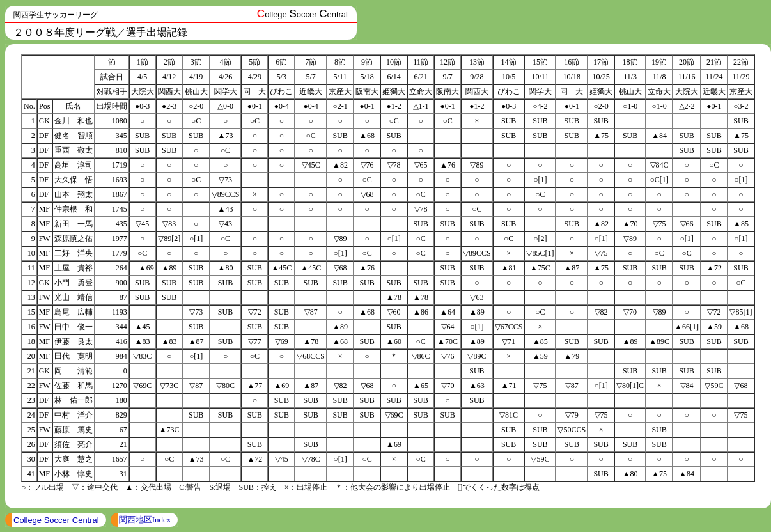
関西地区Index (145, 520)
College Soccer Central (56, 520)
